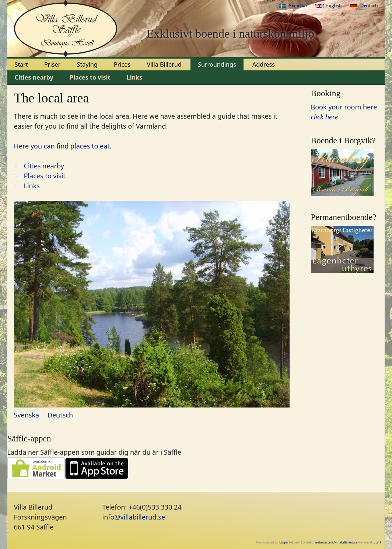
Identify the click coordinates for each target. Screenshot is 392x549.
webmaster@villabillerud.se (336, 542)
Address (264, 64)
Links (135, 77)
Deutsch (369, 6)
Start (21, 64)
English (333, 6)
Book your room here (344, 107)
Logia (283, 542)
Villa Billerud (164, 64)
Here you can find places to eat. (63, 146)
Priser (52, 64)
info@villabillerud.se (134, 517)
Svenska (298, 6)
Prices (122, 64)
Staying (87, 64)
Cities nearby (34, 77)
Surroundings (217, 64)
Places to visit (90, 77)
